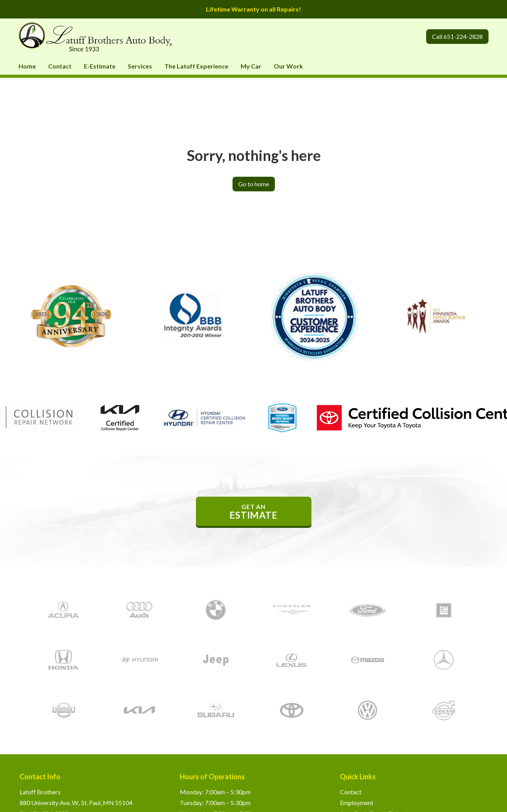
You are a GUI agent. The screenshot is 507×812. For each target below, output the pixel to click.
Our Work (288, 66)
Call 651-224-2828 (457, 36)
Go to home (254, 184)
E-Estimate (100, 66)
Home (27, 66)
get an (254, 512)
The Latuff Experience (196, 66)
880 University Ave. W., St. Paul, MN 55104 (76, 803)
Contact (60, 66)
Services (140, 66)
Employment (357, 803)
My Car (251, 66)
